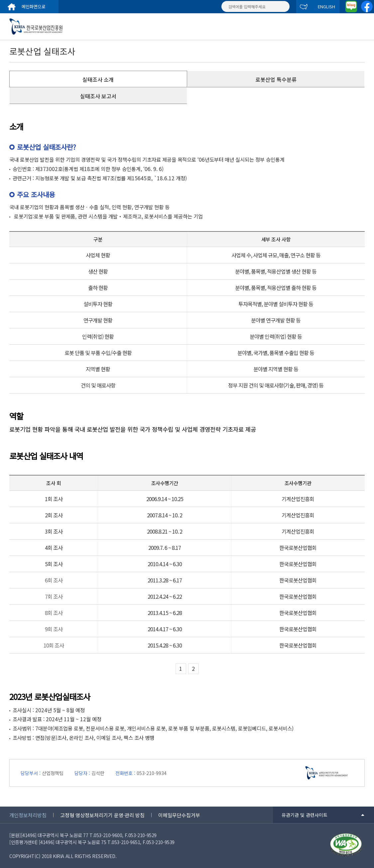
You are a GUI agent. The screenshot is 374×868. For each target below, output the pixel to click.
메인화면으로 (34, 6)
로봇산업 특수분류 (276, 79)
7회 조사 (54, 596)
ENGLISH (326, 6)
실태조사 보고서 (98, 96)
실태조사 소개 (98, 79)
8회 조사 (54, 613)
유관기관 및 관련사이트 (305, 815)
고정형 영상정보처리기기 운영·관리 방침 (102, 815)
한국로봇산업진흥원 (41, 27)
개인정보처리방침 (28, 815)
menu (361, 27)
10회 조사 (54, 645)
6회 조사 (54, 580)
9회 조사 (54, 629)
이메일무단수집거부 (179, 815)
